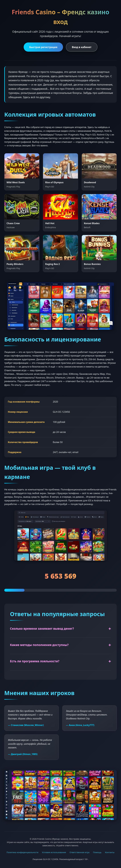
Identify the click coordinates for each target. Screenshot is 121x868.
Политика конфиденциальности (22, 852)
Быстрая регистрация (43, 47)
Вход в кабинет (82, 47)
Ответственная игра (80, 852)
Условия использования (54, 852)
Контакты (110, 852)
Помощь (97, 852)
